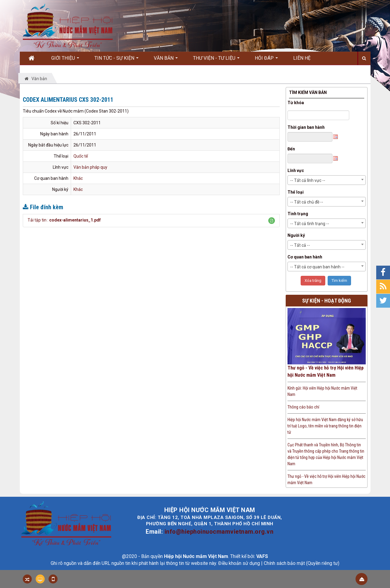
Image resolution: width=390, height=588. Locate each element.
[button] (272, 221)
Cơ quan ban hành (305, 257)
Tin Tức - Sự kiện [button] (116, 60)
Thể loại (296, 192)
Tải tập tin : (64, 220)
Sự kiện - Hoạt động (327, 301)
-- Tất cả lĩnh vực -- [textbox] (308, 180)
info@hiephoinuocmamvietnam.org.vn (219, 532)
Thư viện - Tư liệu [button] (216, 60)
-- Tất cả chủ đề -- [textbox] (307, 202)
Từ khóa (296, 103)
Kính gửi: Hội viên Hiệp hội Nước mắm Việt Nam (322, 391)
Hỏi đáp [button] (266, 60)
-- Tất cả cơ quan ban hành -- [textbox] (317, 267)
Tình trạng (298, 214)
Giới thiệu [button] (65, 60)
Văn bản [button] (166, 60)
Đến (291, 149)
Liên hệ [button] (302, 58)
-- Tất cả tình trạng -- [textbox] (310, 224)
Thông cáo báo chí (303, 407)
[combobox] (327, 180)
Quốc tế (81, 156)
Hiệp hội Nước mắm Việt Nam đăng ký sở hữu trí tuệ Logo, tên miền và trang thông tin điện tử (325, 426)
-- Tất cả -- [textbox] (300, 245)
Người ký (296, 235)
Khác (78, 178)
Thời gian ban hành (306, 127)
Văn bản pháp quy (90, 167)
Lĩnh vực (296, 170)
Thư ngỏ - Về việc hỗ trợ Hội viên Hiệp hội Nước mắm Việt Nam (326, 371)
